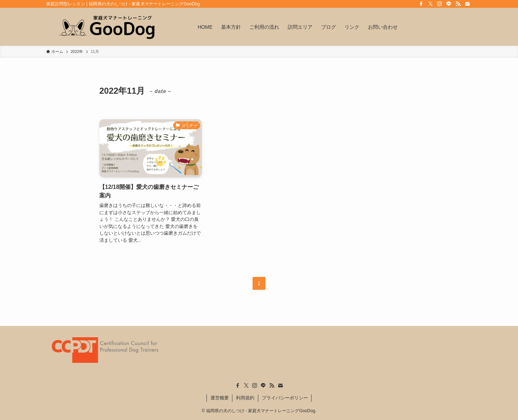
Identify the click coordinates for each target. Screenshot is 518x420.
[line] (449, 4)
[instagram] (440, 4)
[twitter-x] (430, 4)
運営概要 (220, 398)
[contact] (467, 4)
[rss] (458, 4)
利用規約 (245, 398)
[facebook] (421, 4)
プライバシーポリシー (285, 398)
